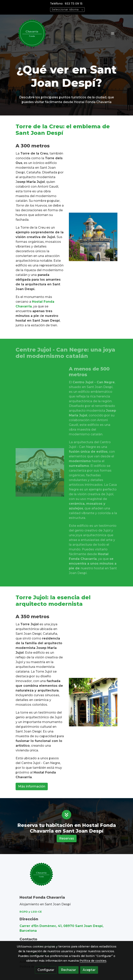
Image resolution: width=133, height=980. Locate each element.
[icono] (66, 815)
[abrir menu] (113, 33)
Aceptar (89, 970)
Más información (32, 786)
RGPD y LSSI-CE (31, 912)
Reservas (67, 838)
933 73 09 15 (74, 4)
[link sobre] (66, 877)
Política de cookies (93, 961)
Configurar (46, 970)
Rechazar (68, 970)
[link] (32, 33)
